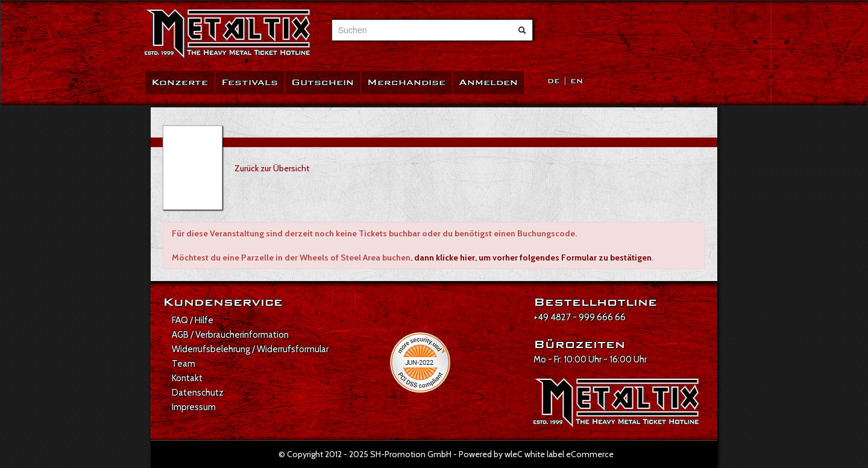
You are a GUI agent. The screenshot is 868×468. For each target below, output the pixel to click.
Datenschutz (198, 393)
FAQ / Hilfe (193, 320)
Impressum (194, 407)
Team (184, 364)
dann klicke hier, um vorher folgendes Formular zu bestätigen (533, 258)
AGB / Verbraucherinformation (230, 335)
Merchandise (406, 82)
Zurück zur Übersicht (272, 168)
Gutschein (322, 82)
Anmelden (488, 82)
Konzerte (180, 82)
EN (577, 81)
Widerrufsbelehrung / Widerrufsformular (250, 349)
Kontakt (187, 378)
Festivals (250, 82)
